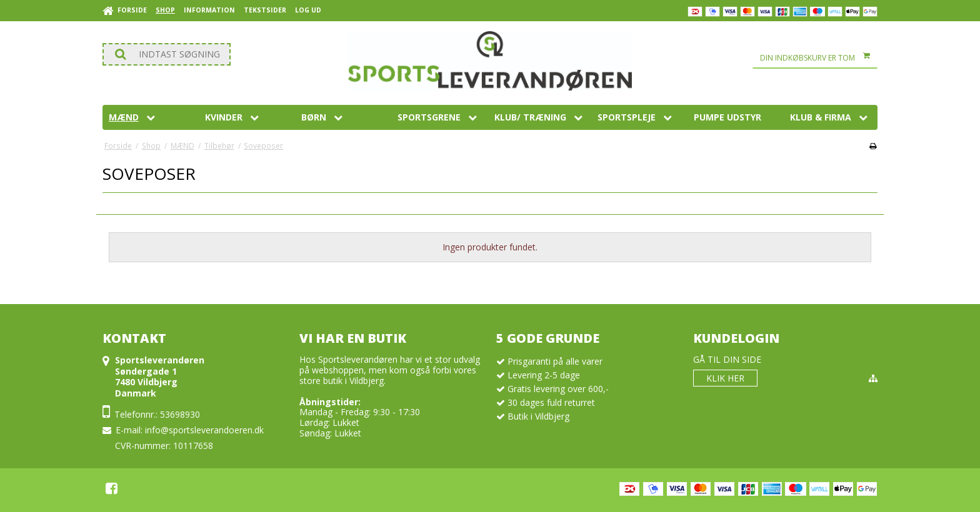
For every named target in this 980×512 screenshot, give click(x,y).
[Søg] (167, 54)
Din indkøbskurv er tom (819, 58)
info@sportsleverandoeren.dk (204, 430)
